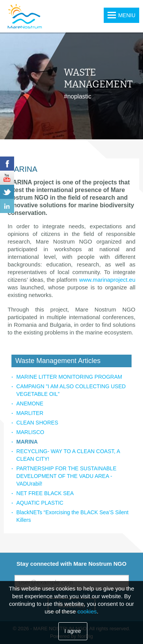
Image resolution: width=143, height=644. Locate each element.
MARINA (27, 442)
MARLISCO (30, 432)
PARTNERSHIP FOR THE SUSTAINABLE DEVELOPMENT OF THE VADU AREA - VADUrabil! (66, 476)
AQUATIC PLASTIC (40, 503)
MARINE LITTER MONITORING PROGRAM (69, 377)
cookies (87, 611)
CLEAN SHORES (37, 423)
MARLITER (30, 413)
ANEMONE (30, 404)
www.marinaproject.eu (107, 280)
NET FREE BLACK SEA (45, 493)
